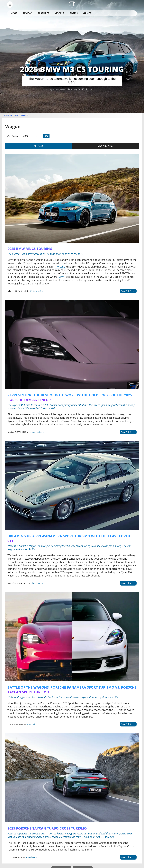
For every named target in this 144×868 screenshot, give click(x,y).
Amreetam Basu (37, 432)
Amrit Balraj (32, 724)
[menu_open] (10, 5)
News (14, 13)
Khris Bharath (37, 583)
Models (59, 13)
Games (87, 13)
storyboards (105, 146)
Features (43, 13)
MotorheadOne (37, 291)
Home (7, 115)
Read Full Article (128, 291)
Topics (74, 13)
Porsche (60, 267)
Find (46, 136)
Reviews (28, 13)
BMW (62, 277)
